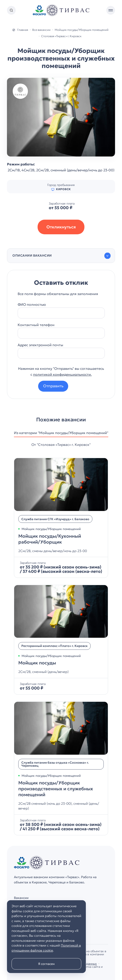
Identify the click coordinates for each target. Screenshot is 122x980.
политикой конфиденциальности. (62, 374)
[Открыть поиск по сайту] (11, 10)
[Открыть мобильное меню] (111, 10)
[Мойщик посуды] (61, 640)
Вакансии (21, 898)
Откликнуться (61, 227)
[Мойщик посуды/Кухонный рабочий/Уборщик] (61, 518)
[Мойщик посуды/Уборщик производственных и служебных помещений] (61, 768)
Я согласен (46, 964)
